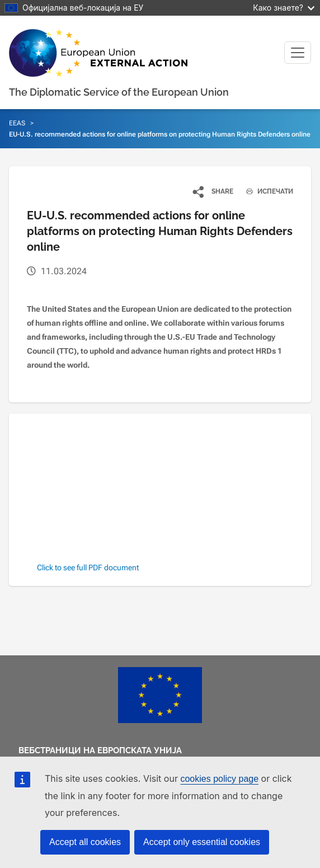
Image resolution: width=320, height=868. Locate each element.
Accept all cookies (85, 842)
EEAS (17, 123)
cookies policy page (219, 779)
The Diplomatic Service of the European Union (119, 92)
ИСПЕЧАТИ (265, 191)
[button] (213, 191)
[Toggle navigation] (298, 53)
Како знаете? (284, 8)
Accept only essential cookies (202, 842)
